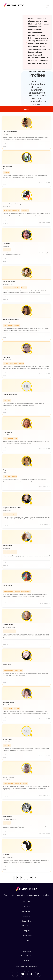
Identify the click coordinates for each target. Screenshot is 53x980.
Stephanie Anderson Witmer (12, 508)
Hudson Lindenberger (10, 394)
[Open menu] (47, 6)
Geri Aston (7, 243)
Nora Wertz (7, 357)
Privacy (27, 960)
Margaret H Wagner (9, 281)
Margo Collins (8, 585)
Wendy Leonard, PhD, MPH (12, 319)
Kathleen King (8, 817)
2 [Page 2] (18, 878)
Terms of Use (27, 951)
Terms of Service (27, 956)
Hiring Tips (27, 931)
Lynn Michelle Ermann (10, 131)
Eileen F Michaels (9, 777)
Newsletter (27, 916)
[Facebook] (15, 974)
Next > (37, 878)
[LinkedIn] (38, 974)
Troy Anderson (8, 470)
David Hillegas (8, 166)
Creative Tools (27, 935)
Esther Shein (7, 664)
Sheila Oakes (7, 739)
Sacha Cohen (7, 546)
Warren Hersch (8, 625)
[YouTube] (23, 974)
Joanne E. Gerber (9, 702)
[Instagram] (30, 974)
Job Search (27, 902)
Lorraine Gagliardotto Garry (12, 204)
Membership (27, 911)
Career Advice (27, 921)
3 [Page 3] (22, 878)
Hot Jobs (27, 906)
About (27, 940)
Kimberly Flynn (8, 432)
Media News (27, 926)
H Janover (6, 854)
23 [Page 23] (30, 878)
